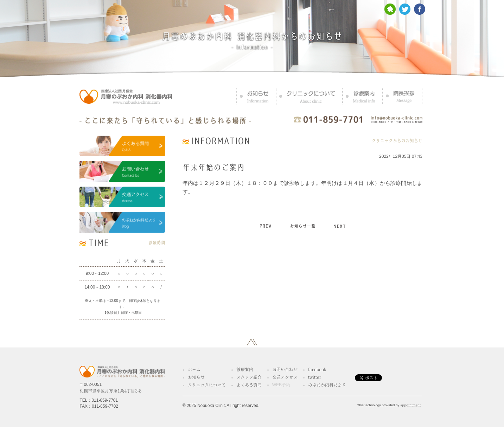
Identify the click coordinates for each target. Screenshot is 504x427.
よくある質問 (249, 385)
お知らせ (196, 377)
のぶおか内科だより (327, 385)
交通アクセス (285, 377)
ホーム (194, 369)
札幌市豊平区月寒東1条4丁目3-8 (110, 391)
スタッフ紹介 (249, 377)
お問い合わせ (285, 369)
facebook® (318, 369)
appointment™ (411, 405)
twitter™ (316, 377)
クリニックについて (207, 385)
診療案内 (245, 369)
